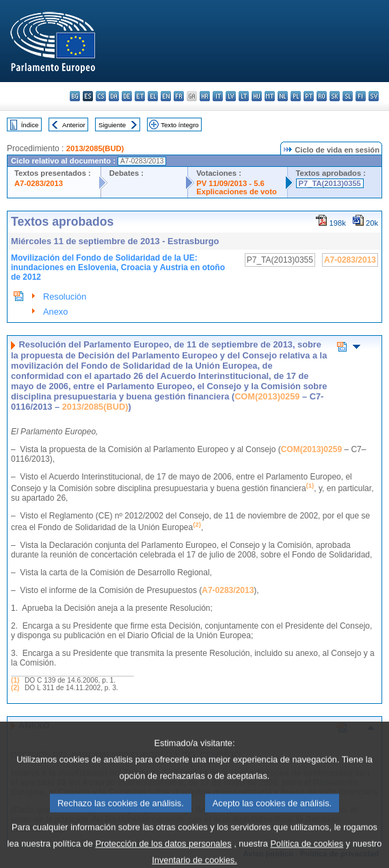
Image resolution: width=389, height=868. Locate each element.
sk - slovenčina (335, 96)
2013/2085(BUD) (95, 148)
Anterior (74, 125)
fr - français (179, 96)
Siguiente (112, 125)
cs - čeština (101, 96)
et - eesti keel (140, 96)
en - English (166, 96)
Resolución (65, 297)
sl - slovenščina (348, 96)
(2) (15, 688)
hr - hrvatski (205, 96)
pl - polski (296, 96)
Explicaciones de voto (237, 192)
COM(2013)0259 (267, 396)
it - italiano (218, 96)
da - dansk (114, 96)
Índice (30, 125)
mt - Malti (270, 96)
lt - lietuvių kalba (244, 96)
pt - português (309, 96)
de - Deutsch (127, 96)
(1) (15, 680)
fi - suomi (361, 96)
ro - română (322, 96)
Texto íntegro (179, 125)
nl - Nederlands (283, 96)
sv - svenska (374, 96)
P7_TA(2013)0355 (330, 183)
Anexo (55, 312)
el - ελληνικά (153, 96)
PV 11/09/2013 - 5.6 (230, 183)
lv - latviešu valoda (231, 96)
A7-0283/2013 (39, 183)
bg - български (75, 96)
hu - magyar (257, 96)
